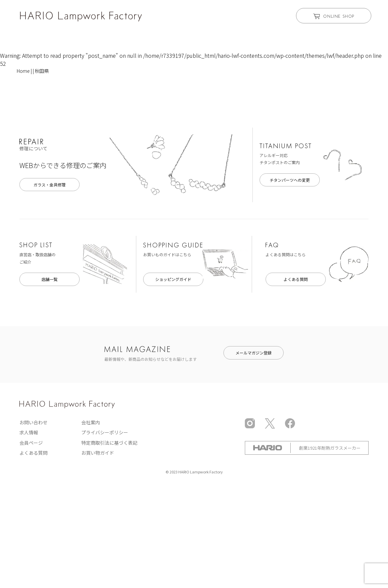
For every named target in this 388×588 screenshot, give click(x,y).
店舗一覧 (50, 279)
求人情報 (29, 432)
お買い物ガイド (98, 453)
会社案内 (91, 422)
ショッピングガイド (173, 279)
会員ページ (31, 443)
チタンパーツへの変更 (290, 180)
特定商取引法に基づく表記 (109, 443)
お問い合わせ (33, 422)
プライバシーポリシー (105, 432)
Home (23, 71)
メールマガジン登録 (254, 353)
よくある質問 (296, 279)
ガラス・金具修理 (50, 185)
